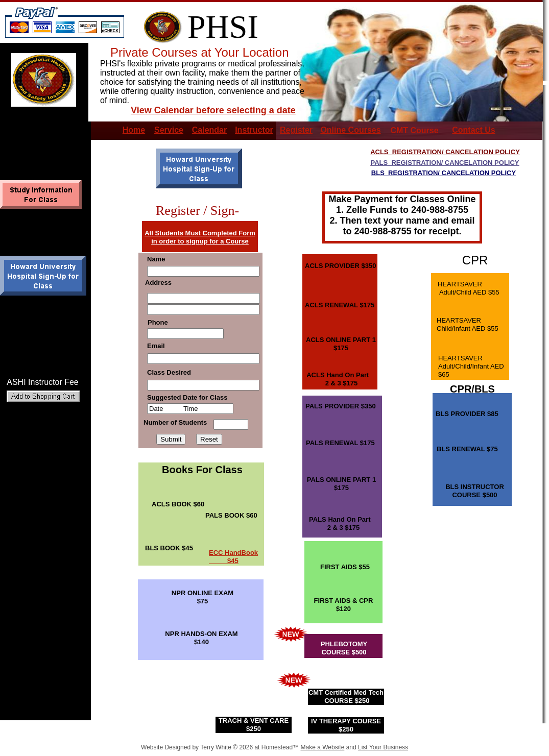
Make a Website (322, 747)
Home (134, 130)
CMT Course (414, 130)
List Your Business (383, 747)
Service (169, 130)
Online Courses (350, 130)
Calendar (209, 130)
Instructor (254, 130)
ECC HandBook (233, 553)
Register (296, 130)
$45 (224, 561)
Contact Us (473, 130)
